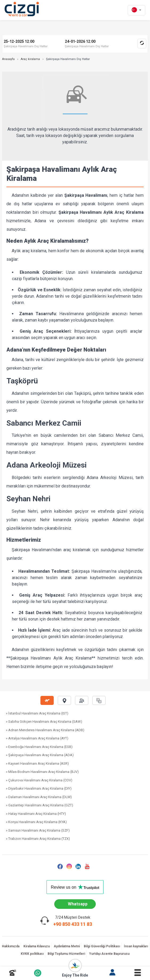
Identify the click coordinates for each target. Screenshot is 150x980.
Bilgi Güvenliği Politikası (102, 946)
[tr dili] (136, 10)
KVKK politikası (32, 954)
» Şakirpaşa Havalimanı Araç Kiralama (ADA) (40, 755)
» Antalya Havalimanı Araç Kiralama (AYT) (37, 738)
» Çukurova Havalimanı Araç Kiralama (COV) (39, 780)
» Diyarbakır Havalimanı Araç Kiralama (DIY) (39, 788)
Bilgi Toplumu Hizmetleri (66, 954)
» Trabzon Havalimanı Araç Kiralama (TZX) (38, 839)
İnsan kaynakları (136, 946)
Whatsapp (78, 904)
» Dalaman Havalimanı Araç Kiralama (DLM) (39, 797)
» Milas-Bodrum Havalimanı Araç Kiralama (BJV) (42, 772)
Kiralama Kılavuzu (37, 946)
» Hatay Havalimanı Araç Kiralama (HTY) (36, 814)
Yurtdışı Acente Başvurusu (109, 954)
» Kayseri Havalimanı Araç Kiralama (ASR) (37, 763)
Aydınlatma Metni (67, 946)
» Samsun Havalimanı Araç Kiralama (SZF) (38, 830)
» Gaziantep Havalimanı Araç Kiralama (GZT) (39, 805)
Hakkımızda (11, 946)
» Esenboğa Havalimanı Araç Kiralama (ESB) (39, 747)
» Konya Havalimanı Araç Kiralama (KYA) (36, 822)
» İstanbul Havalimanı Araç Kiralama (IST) (37, 713)
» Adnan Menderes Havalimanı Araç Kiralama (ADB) (45, 730)
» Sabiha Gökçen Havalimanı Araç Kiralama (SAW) (44, 722)
